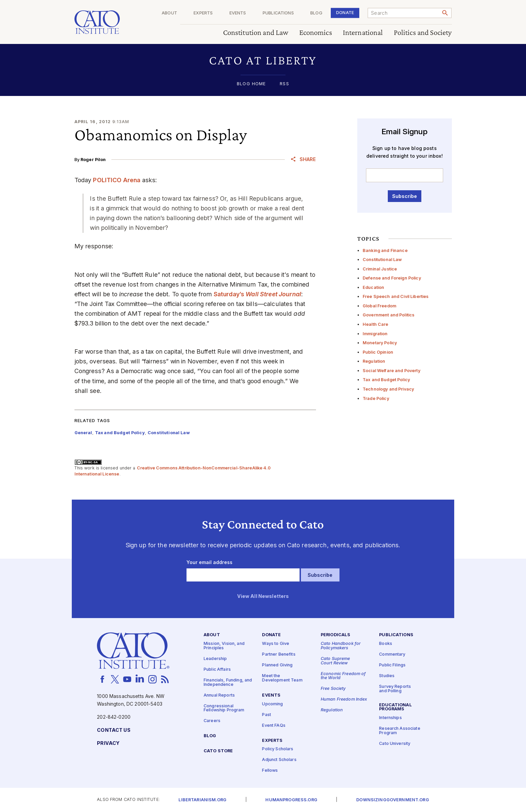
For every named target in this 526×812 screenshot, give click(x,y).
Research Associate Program (400, 731)
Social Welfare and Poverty (391, 371)
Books (386, 644)
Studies (387, 676)
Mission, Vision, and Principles (224, 646)
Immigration (375, 334)
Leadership (215, 659)
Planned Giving (277, 665)
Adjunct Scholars (279, 760)
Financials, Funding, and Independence (228, 682)
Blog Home (251, 84)
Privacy (108, 743)
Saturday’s (257, 294)
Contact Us (114, 730)
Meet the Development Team (282, 678)
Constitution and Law (256, 33)
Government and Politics (388, 315)
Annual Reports (219, 695)
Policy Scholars (278, 749)
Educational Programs (396, 707)
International (363, 33)
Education (373, 287)
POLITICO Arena (117, 180)
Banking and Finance (385, 250)
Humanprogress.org (291, 800)
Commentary (392, 654)
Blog (316, 13)
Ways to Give (276, 644)
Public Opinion (378, 352)
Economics (316, 33)
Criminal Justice (380, 269)
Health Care (376, 324)
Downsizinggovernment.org (392, 800)
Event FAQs (274, 726)
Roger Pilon (93, 160)
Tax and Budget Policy (386, 380)
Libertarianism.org (202, 800)
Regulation (374, 361)
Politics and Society (423, 33)
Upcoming (272, 704)
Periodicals (336, 635)
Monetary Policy (380, 343)
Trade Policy (376, 398)
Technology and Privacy (388, 389)
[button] (263, 60)
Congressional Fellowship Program (224, 708)
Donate (345, 13)
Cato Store (218, 751)
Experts (203, 13)
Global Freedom (379, 306)
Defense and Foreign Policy (392, 278)
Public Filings (392, 665)
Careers (212, 721)
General (83, 433)
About (169, 13)
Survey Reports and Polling (395, 689)
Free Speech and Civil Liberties (396, 296)
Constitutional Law (382, 260)
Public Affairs (217, 670)
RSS (284, 84)
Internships (390, 718)
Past (267, 715)
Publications (278, 13)
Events (238, 13)
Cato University (395, 744)
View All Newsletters (263, 596)
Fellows (270, 771)
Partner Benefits (279, 654)
